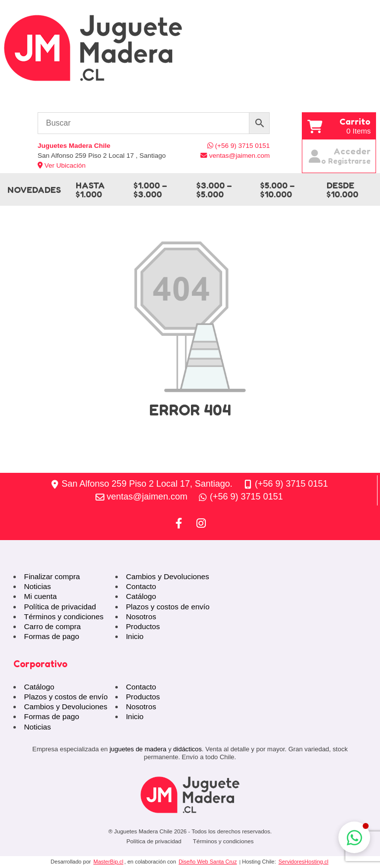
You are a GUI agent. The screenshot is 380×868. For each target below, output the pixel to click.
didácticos (188, 749)
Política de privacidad (60, 607)
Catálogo (141, 596)
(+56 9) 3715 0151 (291, 484)
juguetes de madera (138, 749)
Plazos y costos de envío (167, 607)
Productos (143, 626)
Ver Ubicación (62, 165)
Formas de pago (52, 636)
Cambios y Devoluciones (167, 576)
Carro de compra (53, 626)
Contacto (141, 586)
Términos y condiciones (64, 617)
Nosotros (141, 617)
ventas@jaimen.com (147, 497)
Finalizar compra (52, 576)
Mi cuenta (41, 596)
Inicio (135, 636)
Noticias (38, 586)
